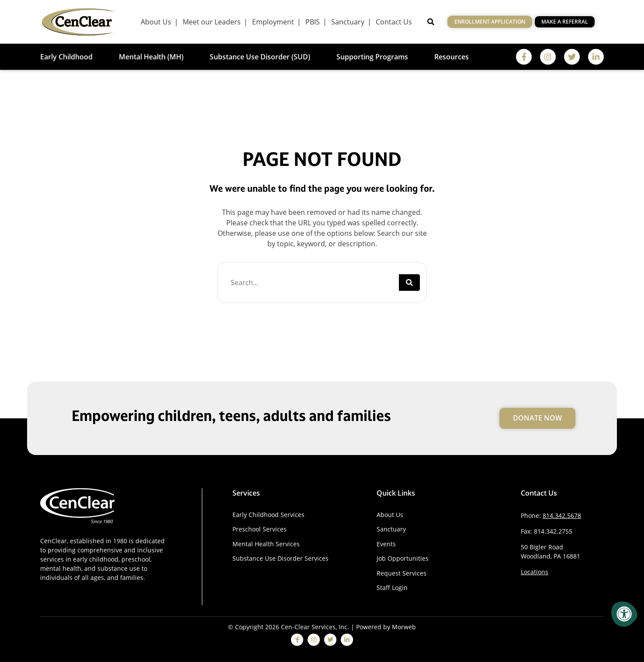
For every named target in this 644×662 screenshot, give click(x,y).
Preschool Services (260, 529)
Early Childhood (66, 57)
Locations (535, 572)
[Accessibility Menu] (624, 614)
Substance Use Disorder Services (280, 558)
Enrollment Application (490, 21)
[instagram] (548, 57)
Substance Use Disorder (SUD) (260, 57)
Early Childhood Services (268, 515)
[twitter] (572, 57)
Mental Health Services (266, 544)
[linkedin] (596, 57)
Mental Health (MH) (151, 57)
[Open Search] (431, 22)
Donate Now (537, 418)
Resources (452, 57)
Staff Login (392, 588)
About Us (390, 515)
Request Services (402, 573)
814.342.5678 (562, 515)
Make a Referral (565, 21)
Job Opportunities (403, 558)
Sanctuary (391, 529)
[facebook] (524, 57)
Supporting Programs (372, 57)
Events (386, 544)
